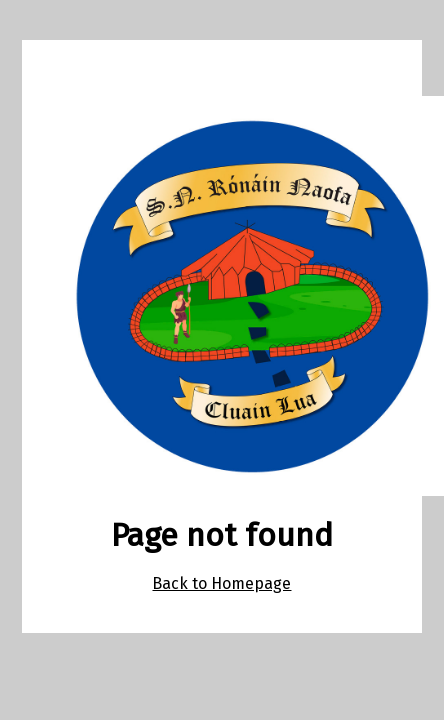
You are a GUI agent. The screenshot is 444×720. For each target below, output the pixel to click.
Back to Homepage (221, 583)
